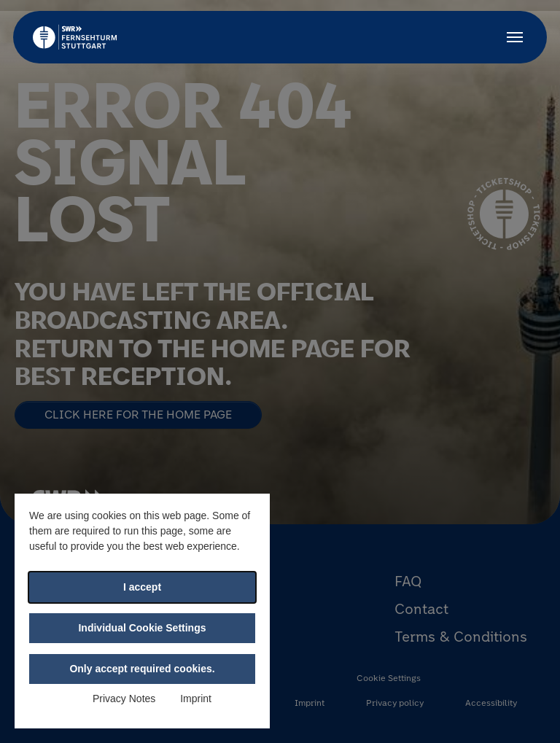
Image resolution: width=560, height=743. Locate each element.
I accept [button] (142, 587)
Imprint (196, 699)
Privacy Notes (124, 699)
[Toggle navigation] (515, 37)
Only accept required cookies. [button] (142, 669)
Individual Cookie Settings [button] (142, 628)
